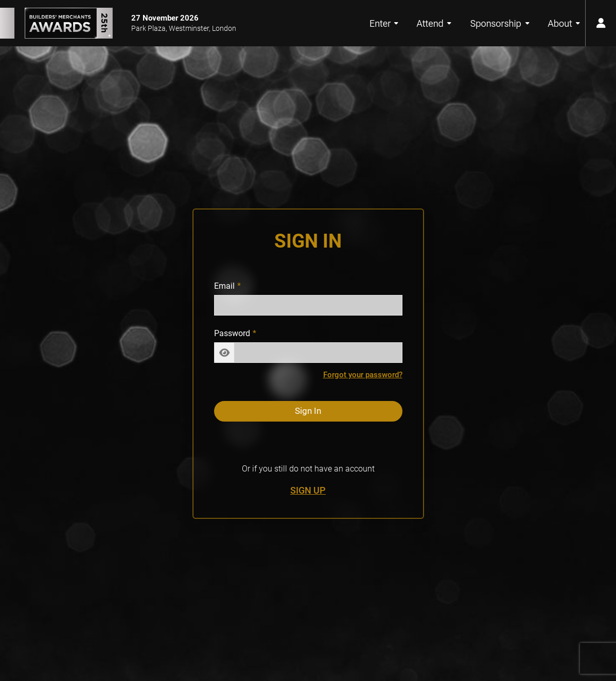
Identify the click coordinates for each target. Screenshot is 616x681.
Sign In (308, 411)
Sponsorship (500, 23)
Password (232, 333)
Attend (434, 23)
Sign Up (308, 490)
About (564, 23)
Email (224, 286)
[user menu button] (601, 23)
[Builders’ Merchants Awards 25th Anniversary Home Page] (56, 23)
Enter (384, 23)
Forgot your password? (363, 375)
